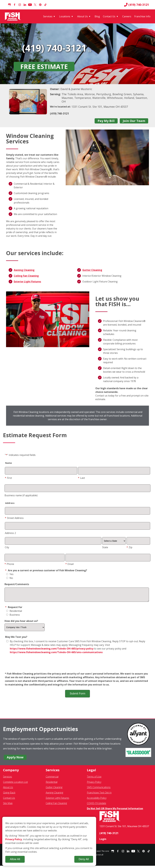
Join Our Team (134, 121)
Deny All (84, 859)
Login (103, 841)
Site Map (8, 805)
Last (81, 478)
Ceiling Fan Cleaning (26, 276)
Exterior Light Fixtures (27, 282)
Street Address (14, 518)
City (7, 547)
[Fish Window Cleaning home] (13, 16)
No (10, 578)
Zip (129, 547)
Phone (9, 564)
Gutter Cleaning (92, 270)
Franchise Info (142, 16)
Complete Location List (15, 784)
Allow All (15, 859)
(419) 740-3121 (136, 5)
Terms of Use (94, 779)
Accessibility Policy (97, 800)
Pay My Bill (106, 121)
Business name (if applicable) (21, 495)
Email (69, 564)
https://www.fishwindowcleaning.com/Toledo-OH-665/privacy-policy (52, 651)
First (8, 478)
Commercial (52, 779)
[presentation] (77, 665)
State (105, 547)
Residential (14, 613)
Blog (97, 16)
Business (13, 617)
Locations (65, 16)
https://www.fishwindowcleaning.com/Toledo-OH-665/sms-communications (56, 654)
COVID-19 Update (96, 805)
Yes (10, 574)
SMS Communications (99, 789)
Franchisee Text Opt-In (99, 795)
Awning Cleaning (24, 270)
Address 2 (10, 533)
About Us (82, 16)
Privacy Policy (94, 784)
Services (48, 16)
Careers (127, 16)
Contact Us (109, 16)
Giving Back (9, 795)
